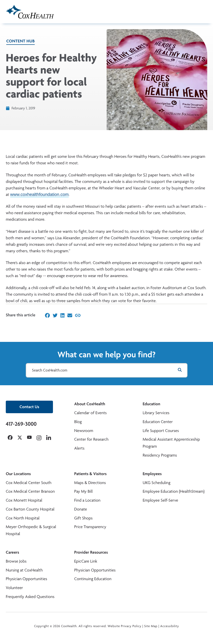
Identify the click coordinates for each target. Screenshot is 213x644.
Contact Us (29, 407)
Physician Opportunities (26, 579)
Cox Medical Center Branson (30, 491)
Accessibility (170, 626)
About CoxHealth (90, 404)
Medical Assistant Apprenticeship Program (171, 443)
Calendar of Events (90, 413)
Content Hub (20, 41)
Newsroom (84, 431)
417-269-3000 (21, 424)
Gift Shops (83, 518)
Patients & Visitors (90, 474)
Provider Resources (91, 552)
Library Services (156, 413)
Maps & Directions (90, 483)
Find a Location (87, 500)
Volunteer (14, 588)
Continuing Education (93, 579)
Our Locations (18, 474)
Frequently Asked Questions (30, 597)
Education (152, 404)
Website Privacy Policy (125, 626)
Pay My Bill (83, 491)
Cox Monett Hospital (24, 500)
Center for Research (91, 439)
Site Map (151, 626)
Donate (81, 509)
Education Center (158, 422)
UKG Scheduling (157, 483)
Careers (12, 552)
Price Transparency (90, 527)
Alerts (79, 448)
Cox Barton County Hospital (30, 509)
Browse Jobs (16, 561)
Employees (152, 474)
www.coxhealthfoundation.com (39, 194)
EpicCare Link (86, 561)
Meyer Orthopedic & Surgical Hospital (31, 530)
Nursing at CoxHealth (24, 570)
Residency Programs (160, 455)
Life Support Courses (161, 431)
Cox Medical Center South (29, 483)
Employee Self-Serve (160, 500)
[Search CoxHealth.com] (107, 370)
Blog (78, 422)
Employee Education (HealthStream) (174, 491)
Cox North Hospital (23, 518)
